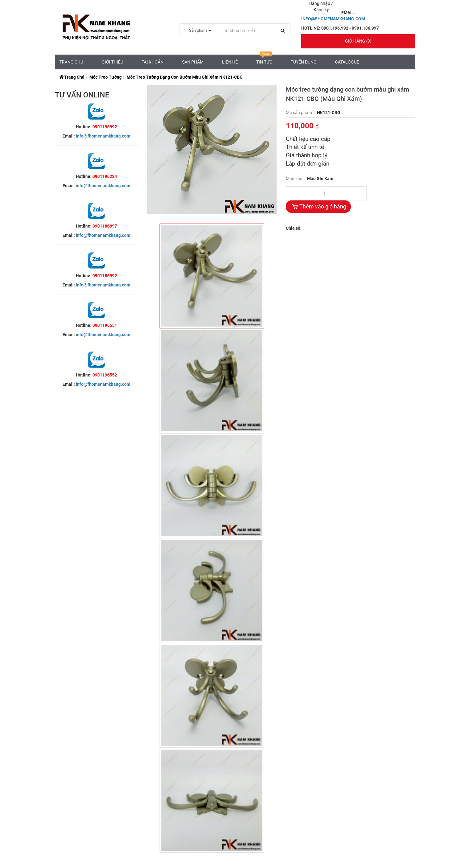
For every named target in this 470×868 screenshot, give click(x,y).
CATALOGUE (347, 62)
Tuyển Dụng (304, 62)
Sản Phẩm (193, 62)
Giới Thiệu (112, 62)
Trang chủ (71, 62)
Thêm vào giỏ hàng (318, 207)
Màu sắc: (295, 179)
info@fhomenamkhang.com (103, 136)
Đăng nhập (320, 3)
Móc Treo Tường (105, 77)
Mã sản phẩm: (300, 113)
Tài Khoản (153, 62)
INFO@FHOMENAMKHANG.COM (333, 19)
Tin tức (264, 60)
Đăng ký (321, 10)
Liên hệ (230, 62)
